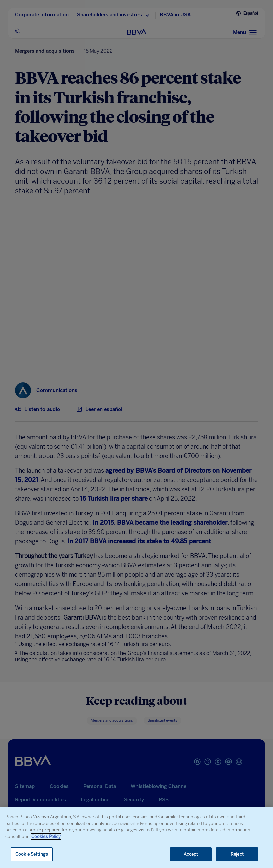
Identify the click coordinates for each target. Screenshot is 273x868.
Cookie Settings (32, 854)
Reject (237, 854)
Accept (191, 854)
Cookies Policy (46, 836)
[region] (136, 837)
